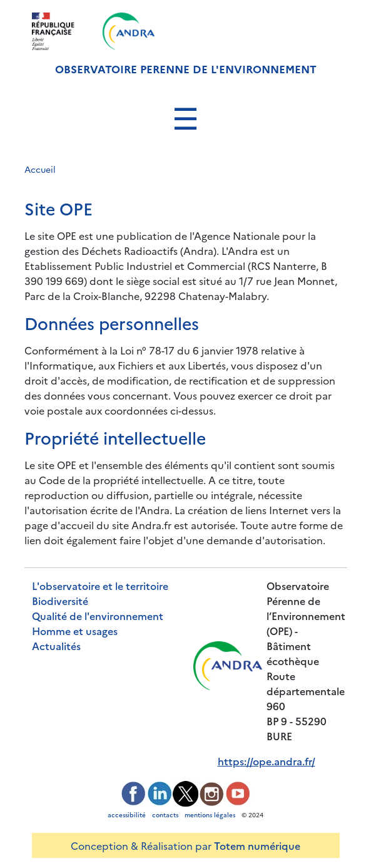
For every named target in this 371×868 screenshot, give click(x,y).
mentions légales (210, 815)
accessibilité (127, 815)
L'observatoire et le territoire (100, 586)
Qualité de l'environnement (98, 616)
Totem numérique (257, 845)
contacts (165, 815)
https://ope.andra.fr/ (267, 761)
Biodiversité (60, 601)
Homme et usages (75, 631)
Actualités (56, 646)
